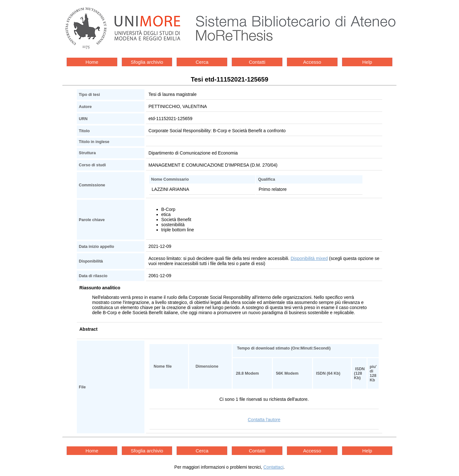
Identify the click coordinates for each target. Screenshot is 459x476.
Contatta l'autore (264, 420)
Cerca (202, 62)
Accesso (312, 62)
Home (92, 62)
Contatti (257, 62)
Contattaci (273, 467)
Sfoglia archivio (147, 62)
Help (367, 62)
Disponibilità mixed (309, 258)
